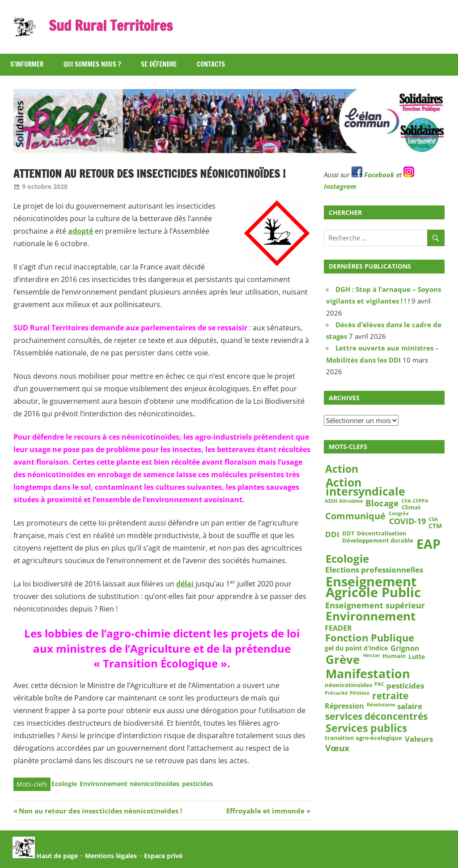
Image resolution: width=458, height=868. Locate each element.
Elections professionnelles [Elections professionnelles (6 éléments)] (374, 570)
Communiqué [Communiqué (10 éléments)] (355, 516)
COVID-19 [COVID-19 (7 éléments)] (407, 521)
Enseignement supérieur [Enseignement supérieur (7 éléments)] (375, 605)
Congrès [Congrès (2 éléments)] (399, 514)
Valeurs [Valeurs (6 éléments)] (419, 739)
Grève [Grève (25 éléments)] (343, 660)
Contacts (211, 64)
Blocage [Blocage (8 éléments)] (382, 503)
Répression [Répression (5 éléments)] (344, 706)
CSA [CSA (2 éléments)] (433, 520)
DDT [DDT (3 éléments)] (348, 533)
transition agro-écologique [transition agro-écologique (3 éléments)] (363, 738)
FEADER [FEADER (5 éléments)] (338, 628)
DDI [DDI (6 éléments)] (332, 534)
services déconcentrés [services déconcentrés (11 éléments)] (376, 716)
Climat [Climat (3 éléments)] (411, 508)
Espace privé (163, 856)
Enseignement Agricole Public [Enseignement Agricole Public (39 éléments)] (373, 587)
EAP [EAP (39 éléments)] (428, 544)
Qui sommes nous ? (92, 64)
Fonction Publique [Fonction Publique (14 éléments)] (370, 638)
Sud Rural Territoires (111, 26)
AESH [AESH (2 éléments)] (331, 501)
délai (185, 584)
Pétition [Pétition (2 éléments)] (360, 693)
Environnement (104, 784)
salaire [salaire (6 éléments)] (410, 706)
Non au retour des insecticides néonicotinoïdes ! (100, 811)
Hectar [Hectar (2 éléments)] (372, 656)
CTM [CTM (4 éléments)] (435, 526)
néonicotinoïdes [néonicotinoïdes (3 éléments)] (348, 685)
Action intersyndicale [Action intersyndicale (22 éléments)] (365, 487)
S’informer (27, 64)
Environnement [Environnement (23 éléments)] (371, 616)
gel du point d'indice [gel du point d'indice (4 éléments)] (356, 648)
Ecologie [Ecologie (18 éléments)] (347, 559)
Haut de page (45, 856)
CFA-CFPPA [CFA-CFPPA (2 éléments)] (415, 501)
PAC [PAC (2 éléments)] (379, 684)
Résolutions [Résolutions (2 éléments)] (381, 705)
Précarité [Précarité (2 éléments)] (336, 693)
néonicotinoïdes (155, 784)
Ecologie (64, 784)
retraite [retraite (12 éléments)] (390, 696)
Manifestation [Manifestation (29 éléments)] (368, 674)
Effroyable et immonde (265, 811)
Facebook (373, 175)
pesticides (197, 784)
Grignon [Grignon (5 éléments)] (405, 648)
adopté (81, 231)
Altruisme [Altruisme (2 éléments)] (351, 501)
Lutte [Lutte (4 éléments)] (417, 657)
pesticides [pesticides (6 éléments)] (405, 686)
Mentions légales (111, 856)
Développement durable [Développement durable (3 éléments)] (378, 540)
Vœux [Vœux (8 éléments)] (337, 748)
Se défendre (159, 64)
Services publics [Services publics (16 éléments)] (366, 728)
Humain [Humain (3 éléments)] (394, 656)
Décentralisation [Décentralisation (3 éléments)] (382, 533)
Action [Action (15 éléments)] (342, 469)
